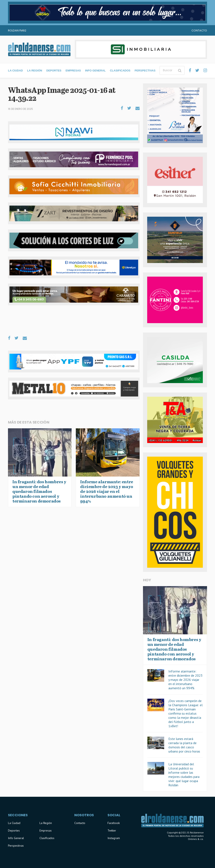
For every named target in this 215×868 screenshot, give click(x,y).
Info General (95, 71)
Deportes (54, 71)
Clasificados (120, 71)
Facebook (114, 823)
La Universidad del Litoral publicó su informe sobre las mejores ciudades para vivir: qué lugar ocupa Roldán (184, 775)
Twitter (112, 830)
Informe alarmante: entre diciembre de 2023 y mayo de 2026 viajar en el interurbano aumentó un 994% (186, 680)
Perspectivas (145, 71)
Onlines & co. (196, 839)
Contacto (199, 30)
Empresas (73, 71)
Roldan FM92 (17, 30)
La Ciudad (15, 71)
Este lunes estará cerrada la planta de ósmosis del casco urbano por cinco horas (184, 745)
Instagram (114, 838)
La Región (35, 71)
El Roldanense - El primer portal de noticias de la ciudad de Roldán (39, 49)
